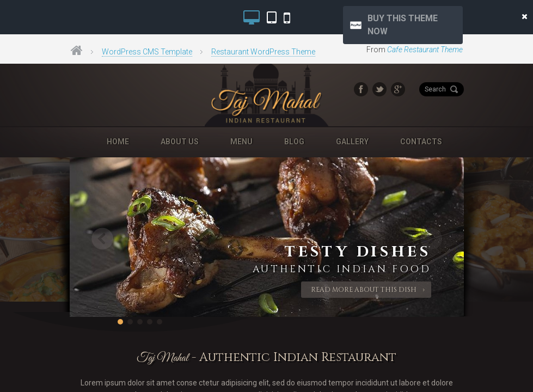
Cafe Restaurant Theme (425, 50)
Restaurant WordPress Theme (263, 52)
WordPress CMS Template (147, 52)
